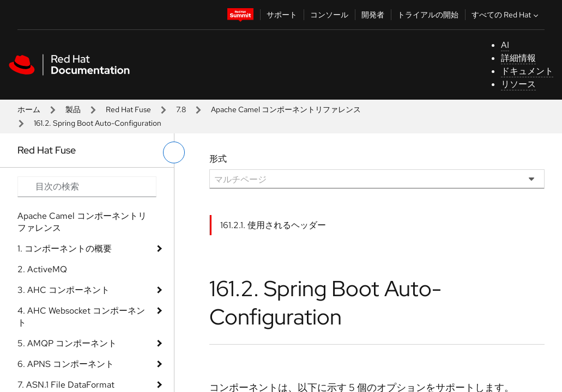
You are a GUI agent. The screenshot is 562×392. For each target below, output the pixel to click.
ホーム (29, 109)
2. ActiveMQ (42, 269)
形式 (218, 159)
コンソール (329, 15)
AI (505, 45)
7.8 (181, 109)
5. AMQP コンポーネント (67, 343)
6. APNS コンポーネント (66, 364)
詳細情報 (518, 58)
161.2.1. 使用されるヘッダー (273, 225)
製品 (73, 109)
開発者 (373, 15)
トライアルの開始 (428, 15)
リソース (518, 84)
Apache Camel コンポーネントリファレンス (286, 109)
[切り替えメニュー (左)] (174, 152)
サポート (282, 15)
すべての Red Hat (506, 15)
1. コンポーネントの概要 (65, 249)
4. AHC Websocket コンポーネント (81, 317)
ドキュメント (527, 71)
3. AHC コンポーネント (64, 290)
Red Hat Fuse (128, 109)
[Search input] (87, 187)
